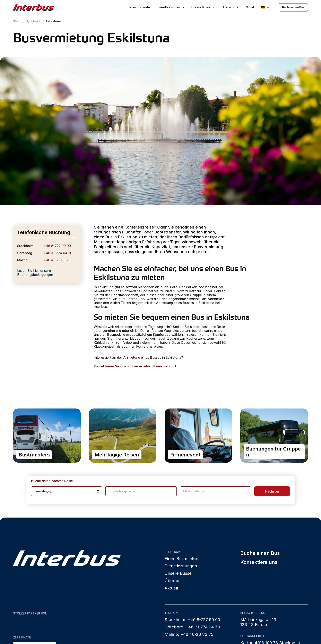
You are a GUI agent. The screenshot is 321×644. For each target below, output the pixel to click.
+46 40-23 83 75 (57, 260)
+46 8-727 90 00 (57, 246)
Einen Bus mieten (140, 7)
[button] (171, 7)
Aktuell (250, 7)
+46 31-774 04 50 (58, 253)
